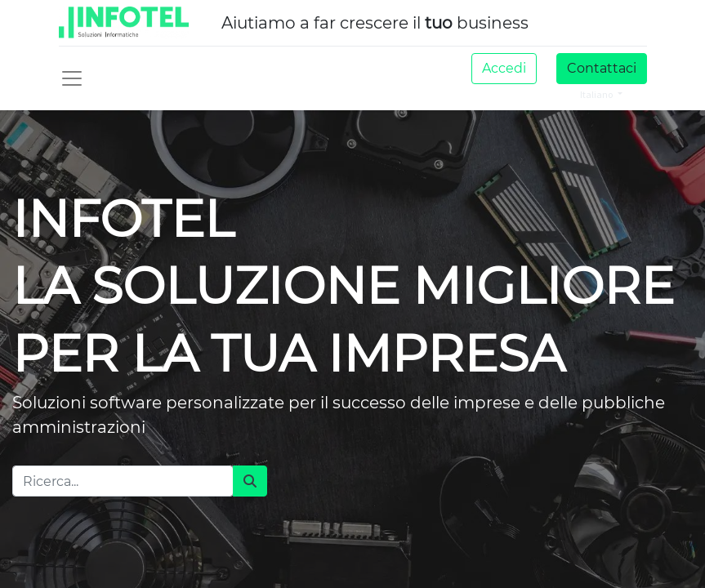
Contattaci (602, 68)
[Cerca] (250, 481)
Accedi (504, 68)
